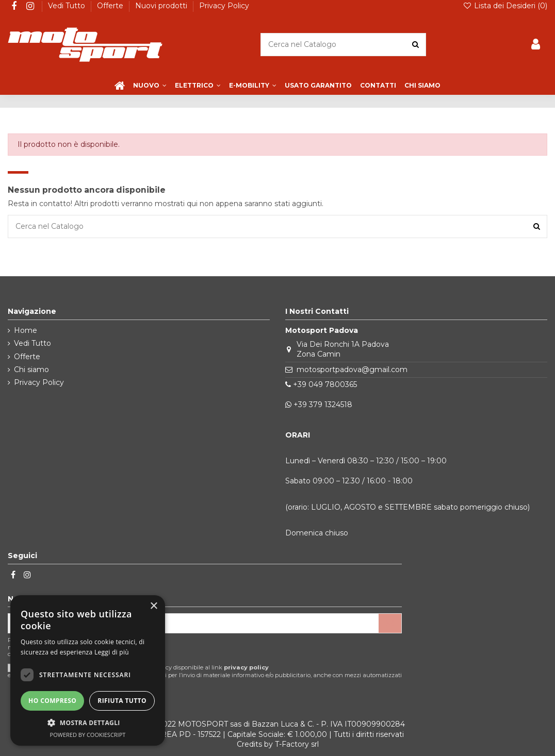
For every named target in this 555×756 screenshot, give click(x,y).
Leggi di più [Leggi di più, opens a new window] (112, 652)
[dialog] (88, 670)
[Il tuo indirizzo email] (193, 624)
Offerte (111, 6)
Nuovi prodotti (162, 6)
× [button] (153, 606)
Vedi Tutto (68, 6)
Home (26, 330)
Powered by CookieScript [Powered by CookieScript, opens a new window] (88, 735)
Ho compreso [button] (52, 701)
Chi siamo (31, 369)
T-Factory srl (297, 744)
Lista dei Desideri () (505, 6)
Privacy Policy (224, 6)
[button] (88, 723)
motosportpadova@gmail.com (352, 369)
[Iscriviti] (390, 624)
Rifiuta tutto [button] (122, 701)
